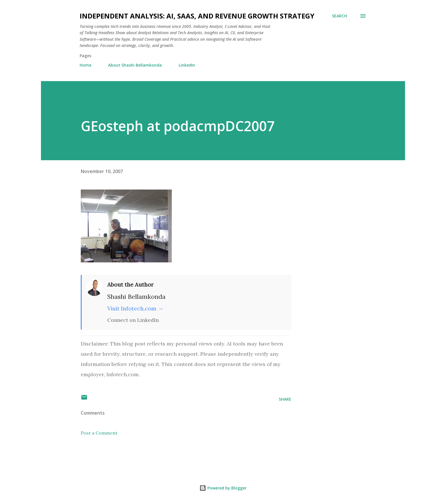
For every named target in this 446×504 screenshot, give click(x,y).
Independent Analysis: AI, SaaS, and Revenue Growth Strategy (197, 16)
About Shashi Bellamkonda (135, 65)
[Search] (339, 16)
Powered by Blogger (223, 488)
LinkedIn (187, 65)
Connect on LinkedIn (133, 320)
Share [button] (285, 399)
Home (85, 65)
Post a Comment (99, 433)
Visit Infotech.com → (135, 308)
